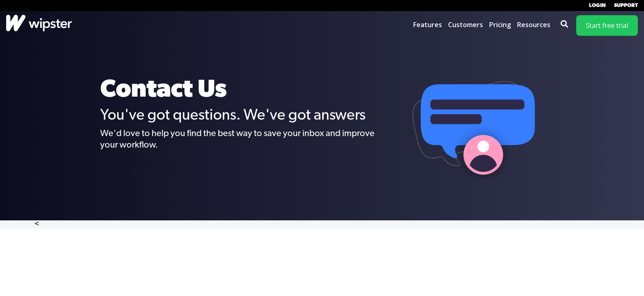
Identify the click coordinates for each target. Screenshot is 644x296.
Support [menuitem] (626, 6)
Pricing (500, 25)
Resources (534, 25)
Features (428, 25)
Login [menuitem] (597, 6)
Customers (466, 25)
